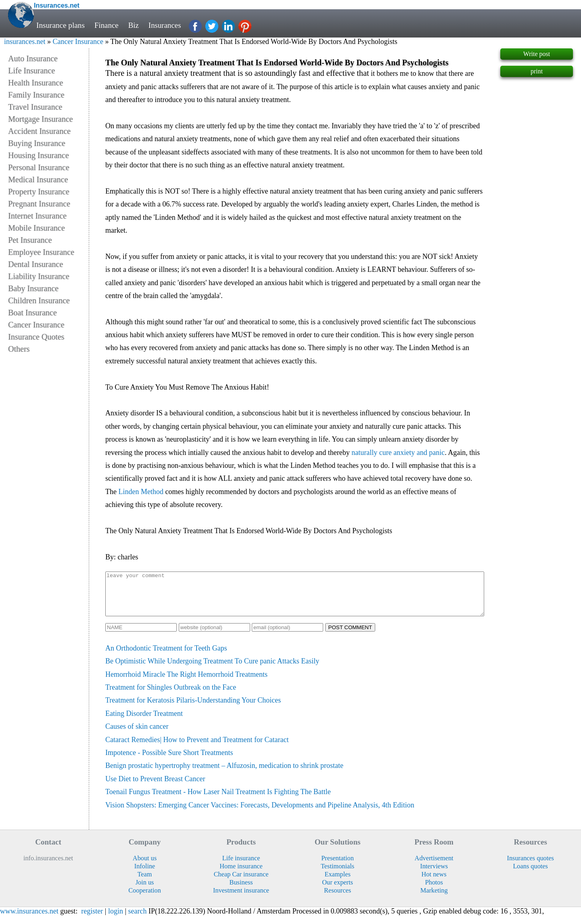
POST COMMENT (350, 636)
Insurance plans (61, 25)
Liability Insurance (39, 276)
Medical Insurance (38, 179)
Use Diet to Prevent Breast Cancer (155, 787)
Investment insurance (241, 899)
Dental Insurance (36, 264)
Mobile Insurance (37, 228)
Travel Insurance (35, 107)
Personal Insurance (39, 167)
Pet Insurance (30, 240)
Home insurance (241, 875)
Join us (145, 891)
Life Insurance (31, 71)
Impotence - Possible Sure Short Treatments (169, 761)
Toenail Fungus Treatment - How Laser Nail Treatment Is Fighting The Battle (218, 800)
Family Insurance (36, 95)
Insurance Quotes (36, 337)
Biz (134, 25)
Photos (434, 891)
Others (19, 349)
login (116, 920)
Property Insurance (39, 192)
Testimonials (338, 875)
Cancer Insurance (78, 42)
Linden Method (141, 492)
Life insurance (241, 867)
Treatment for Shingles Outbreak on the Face (171, 696)
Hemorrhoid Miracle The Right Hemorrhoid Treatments (186, 683)
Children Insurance (39, 300)
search (138, 920)
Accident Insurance (39, 131)
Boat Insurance (32, 313)
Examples (337, 883)
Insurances (165, 25)
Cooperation (145, 899)
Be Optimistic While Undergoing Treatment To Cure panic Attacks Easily (212, 670)
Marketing (434, 899)
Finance (107, 25)
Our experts (338, 891)
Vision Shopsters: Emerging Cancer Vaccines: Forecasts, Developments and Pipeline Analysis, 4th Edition (260, 813)
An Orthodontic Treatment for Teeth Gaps (166, 657)
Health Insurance (36, 83)
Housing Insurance (39, 155)
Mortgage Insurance (41, 119)
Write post (537, 54)
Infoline (145, 875)
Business (241, 891)
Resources (338, 899)
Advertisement (434, 867)
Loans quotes (530, 875)
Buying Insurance (37, 143)
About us (145, 867)
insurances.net (25, 42)
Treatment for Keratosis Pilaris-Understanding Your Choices (193, 709)
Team (145, 883)
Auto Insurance (33, 58)
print (537, 71)
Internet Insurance (37, 216)
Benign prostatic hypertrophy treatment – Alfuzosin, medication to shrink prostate (224, 774)
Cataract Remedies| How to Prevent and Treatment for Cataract (197, 748)
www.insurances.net (29, 920)
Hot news (434, 883)
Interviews (434, 875)
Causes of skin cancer (137, 735)
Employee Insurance (41, 252)
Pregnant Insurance (39, 204)
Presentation (338, 867)
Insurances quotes (530, 867)
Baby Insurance (33, 288)
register (92, 920)
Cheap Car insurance (241, 883)
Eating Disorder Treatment (144, 722)
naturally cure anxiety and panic (398, 453)
